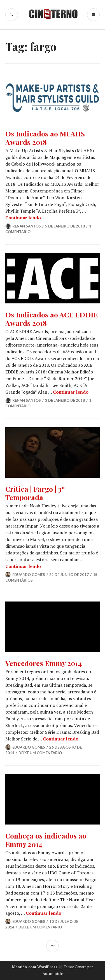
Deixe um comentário (40, 753)
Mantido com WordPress (35, 967)
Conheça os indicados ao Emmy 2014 (46, 840)
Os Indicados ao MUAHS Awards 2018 (45, 138)
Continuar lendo (23, 218)
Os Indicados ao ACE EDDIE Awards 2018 (52, 319)
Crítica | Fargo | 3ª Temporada (35, 493)
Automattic (53, 974)
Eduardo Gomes (29, 575)
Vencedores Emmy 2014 (44, 663)
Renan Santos (27, 226)
